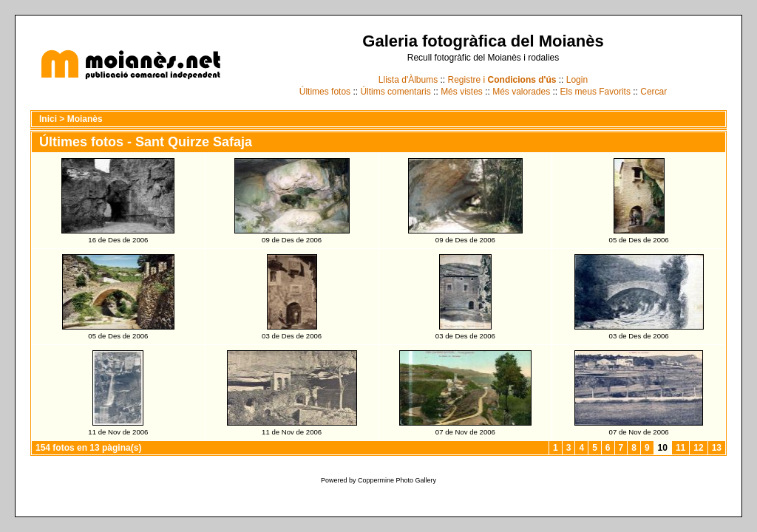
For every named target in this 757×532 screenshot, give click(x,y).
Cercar (654, 92)
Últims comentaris (395, 92)
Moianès (85, 119)
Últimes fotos (325, 92)
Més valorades (521, 92)
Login (577, 80)
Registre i (502, 80)
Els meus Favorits (595, 92)
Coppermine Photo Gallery (397, 480)
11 (680, 448)
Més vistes (462, 92)
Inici (48, 119)
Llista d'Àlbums (408, 80)
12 (698, 448)
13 (717, 448)
